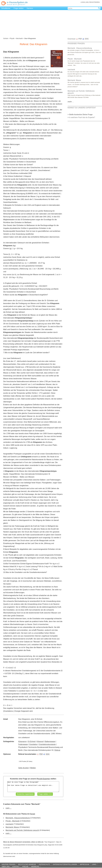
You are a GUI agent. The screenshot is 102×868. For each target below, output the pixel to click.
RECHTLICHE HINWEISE (27, 864)
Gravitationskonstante (47, 744)
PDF (40, 754)
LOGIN (83, 2)
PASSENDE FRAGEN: (76, 44)
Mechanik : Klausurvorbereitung (18, 818)
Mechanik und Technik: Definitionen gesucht (22, 830)
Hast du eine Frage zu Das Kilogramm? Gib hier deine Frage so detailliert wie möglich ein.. (33, 787)
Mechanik (19, 38)
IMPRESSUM (84, 864)
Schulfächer (6, 8)
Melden (33, 768)
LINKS (94, 864)
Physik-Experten (43, 779)
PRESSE (25, 866)
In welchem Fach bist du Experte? (82, 117)
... (71, 102)
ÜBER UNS (6, 866)
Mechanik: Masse (12, 827)
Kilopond (40, 741)
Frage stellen (19, 8)
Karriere (30, 8)
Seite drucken (24, 768)
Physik (12, 38)
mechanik (9, 824)
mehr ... (8, 808)
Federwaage (23, 744)
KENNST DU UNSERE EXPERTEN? (82, 108)
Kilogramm (22, 741)
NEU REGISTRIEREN (93, 2)
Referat (57, 750)
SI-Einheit (32, 741)
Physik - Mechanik (13, 821)
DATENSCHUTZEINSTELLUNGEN (65, 864)
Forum (32, 814)
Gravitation (33, 744)
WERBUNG (35, 866)
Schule (6, 38)
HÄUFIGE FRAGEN (8, 864)
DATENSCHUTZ (44, 864)
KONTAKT (16, 866)
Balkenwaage (50, 741)
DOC (47, 754)
